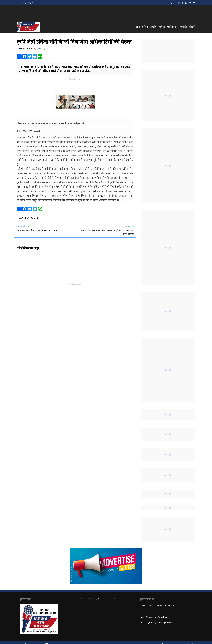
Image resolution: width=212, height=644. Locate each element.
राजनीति (182, 27)
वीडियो (192, 27)
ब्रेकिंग (145, 27)
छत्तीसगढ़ (172, 27)
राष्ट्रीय (153, 27)
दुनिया (162, 27)
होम (138, 27)
